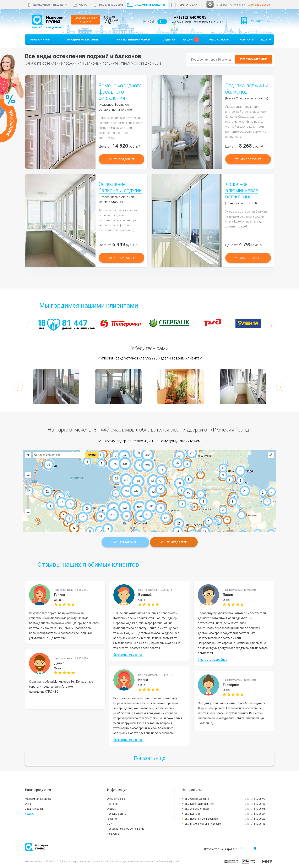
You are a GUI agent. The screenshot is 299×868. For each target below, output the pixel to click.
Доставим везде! (259, 5)
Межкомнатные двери (50, 5)
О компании (238, 5)
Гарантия (112, 819)
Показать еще (150, 758)
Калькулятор (260, 26)
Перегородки (187, 5)
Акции (191, 40)
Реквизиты (113, 834)
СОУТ (110, 824)
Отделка (169, 40)
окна (83, 5)
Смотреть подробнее (128, 655)
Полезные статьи (117, 814)
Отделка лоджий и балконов (247, 89)
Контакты (247, 40)
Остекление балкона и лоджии (120, 187)
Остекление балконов (134, 40)
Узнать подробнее (122, 159)
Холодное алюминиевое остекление (242, 190)
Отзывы (222, 5)
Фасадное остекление (82, 40)
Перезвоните (253, 59)
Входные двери (111, 5)
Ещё (264, 40)
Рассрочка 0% (220, 40)
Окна (28, 804)
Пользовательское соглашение (126, 829)
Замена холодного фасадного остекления (120, 92)
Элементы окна (116, 799)
